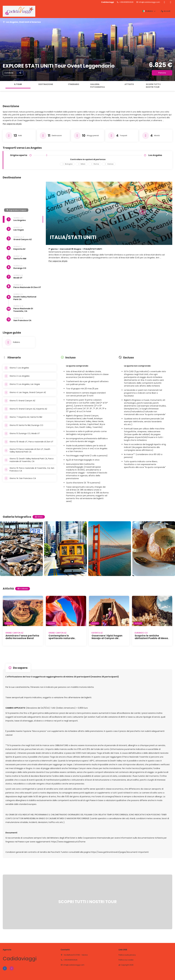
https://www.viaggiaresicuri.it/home (68, 842)
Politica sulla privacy (127, 955)
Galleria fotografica (97, 86)
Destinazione (46, 84)
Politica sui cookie (126, 960)
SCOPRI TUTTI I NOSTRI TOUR (153, 86)
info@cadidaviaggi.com (149, 2)
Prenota (162, 73)
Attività (129, 84)
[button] (12, 124)
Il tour (18, 84)
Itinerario (74, 84)
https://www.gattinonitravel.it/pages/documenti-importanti (120, 852)
